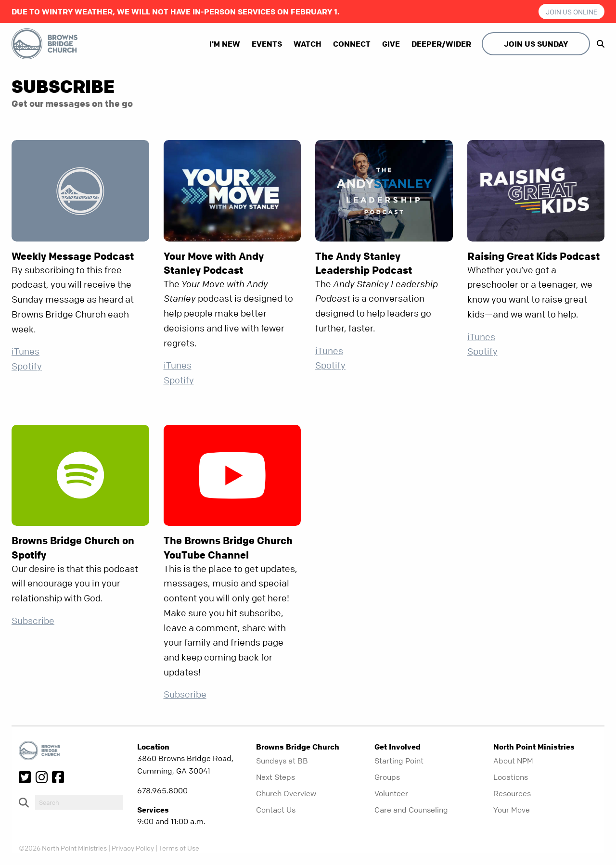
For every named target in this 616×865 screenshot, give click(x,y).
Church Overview (286, 793)
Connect (352, 44)
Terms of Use (179, 848)
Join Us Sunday (536, 44)
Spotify (27, 366)
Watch (308, 44)
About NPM (513, 761)
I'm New (225, 44)
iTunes (26, 351)
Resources (512, 793)
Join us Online (572, 12)
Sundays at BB (282, 761)
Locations (511, 777)
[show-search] (598, 44)
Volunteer (391, 793)
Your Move (512, 810)
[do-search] (79, 802)
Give (391, 44)
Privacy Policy (133, 848)
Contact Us (276, 810)
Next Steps (276, 777)
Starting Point (399, 761)
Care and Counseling (411, 810)
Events (267, 44)
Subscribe (33, 621)
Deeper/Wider (441, 44)
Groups (387, 777)
